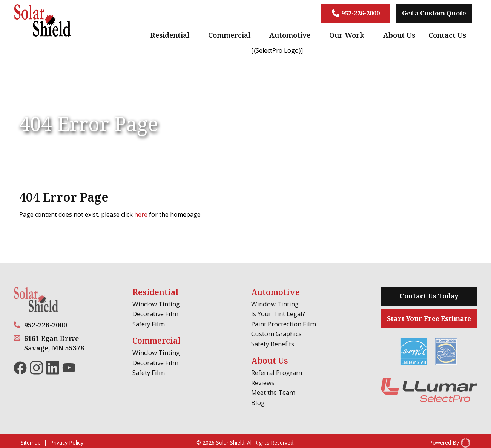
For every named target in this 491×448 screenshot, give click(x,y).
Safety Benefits (273, 344)
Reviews (263, 383)
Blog (258, 403)
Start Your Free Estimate (429, 319)
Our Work (347, 35)
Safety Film (149, 324)
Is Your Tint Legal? (278, 314)
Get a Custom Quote (434, 13)
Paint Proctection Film (284, 324)
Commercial (229, 35)
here (141, 214)
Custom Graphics (276, 334)
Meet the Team (273, 392)
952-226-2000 (356, 13)
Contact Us (447, 35)
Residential (170, 35)
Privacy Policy (67, 443)
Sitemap (31, 443)
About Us (399, 35)
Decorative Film (155, 314)
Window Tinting (156, 304)
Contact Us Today (429, 296)
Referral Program (277, 372)
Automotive (290, 35)
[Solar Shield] (43, 21)
